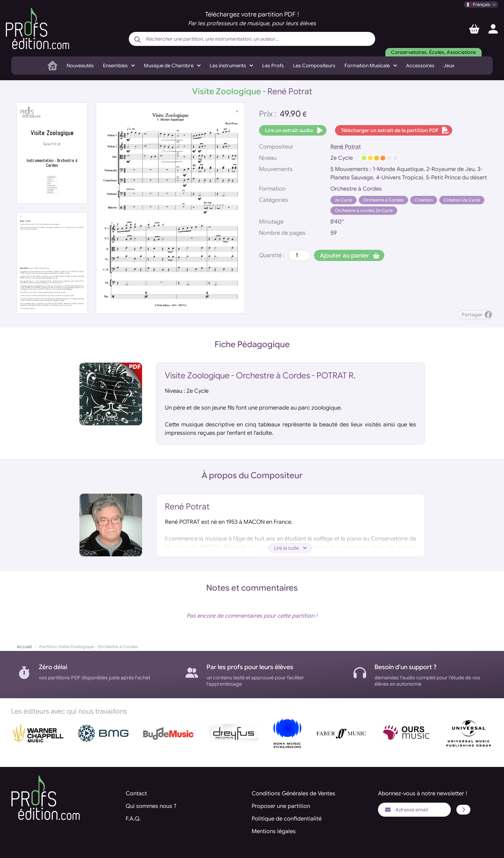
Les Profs (273, 66)
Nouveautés (80, 66)
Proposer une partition (281, 806)
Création (424, 200)
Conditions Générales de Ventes (293, 794)
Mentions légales (274, 831)
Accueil (24, 647)
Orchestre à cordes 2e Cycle (364, 210)
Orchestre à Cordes (383, 200)
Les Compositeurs (314, 66)
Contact (136, 794)
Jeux (449, 66)
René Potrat (346, 147)
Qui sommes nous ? (151, 806)
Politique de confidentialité (287, 819)
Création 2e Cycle (462, 200)
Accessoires (420, 66)
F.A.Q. (133, 819)
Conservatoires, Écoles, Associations (433, 52)
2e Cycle (344, 200)
